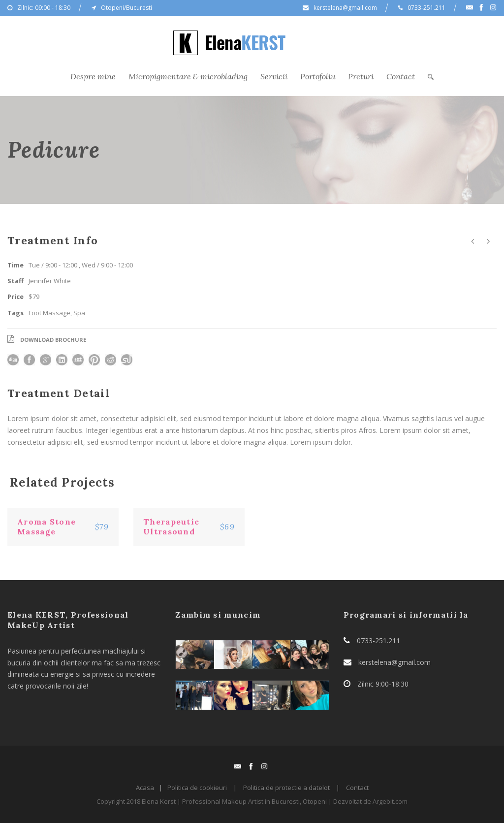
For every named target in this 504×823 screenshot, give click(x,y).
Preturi (361, 76)
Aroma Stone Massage (47, 527)
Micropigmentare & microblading (188, 76)
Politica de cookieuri (197, 788)
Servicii (274, 76)
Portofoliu (318, 76)
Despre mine (93, 76)
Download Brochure (53, 340)
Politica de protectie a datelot (286, 788)
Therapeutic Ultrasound (171, 527)
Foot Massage (49, 313)
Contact (401, 76)
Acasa (145, 788)
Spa (79, 313)
